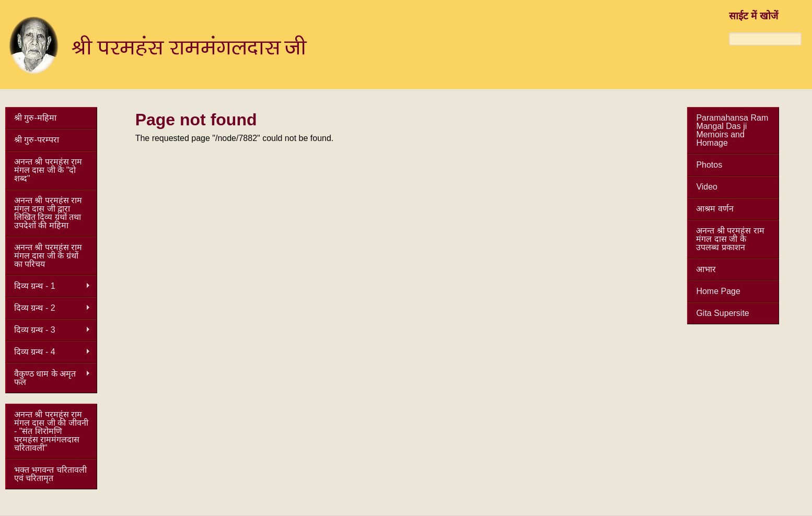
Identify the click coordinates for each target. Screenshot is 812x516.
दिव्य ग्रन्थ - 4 (48, 352)
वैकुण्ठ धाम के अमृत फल (48, 378)
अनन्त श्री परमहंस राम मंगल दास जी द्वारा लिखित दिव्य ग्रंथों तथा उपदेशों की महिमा (48, 213)
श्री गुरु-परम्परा (37, 140)
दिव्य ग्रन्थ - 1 (48, 286)
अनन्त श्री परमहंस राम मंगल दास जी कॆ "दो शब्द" (48, 170)
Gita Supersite (722, 313)
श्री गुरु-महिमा (35, 118)
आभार (706, 269)
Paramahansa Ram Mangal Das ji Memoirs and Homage (732, 130)
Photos (709, 165)
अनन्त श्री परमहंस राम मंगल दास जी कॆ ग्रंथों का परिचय (48, 256)
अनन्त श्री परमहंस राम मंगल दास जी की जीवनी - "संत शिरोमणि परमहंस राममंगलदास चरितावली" (51, 431)
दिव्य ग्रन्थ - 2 (48, 308)
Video (707, 187)
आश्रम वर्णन (715, 209)
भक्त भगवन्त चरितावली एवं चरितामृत (50, 474)
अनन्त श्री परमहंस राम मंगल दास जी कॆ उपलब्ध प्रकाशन (730, 239)
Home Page (718, 291)
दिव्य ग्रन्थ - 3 (48, 330)
